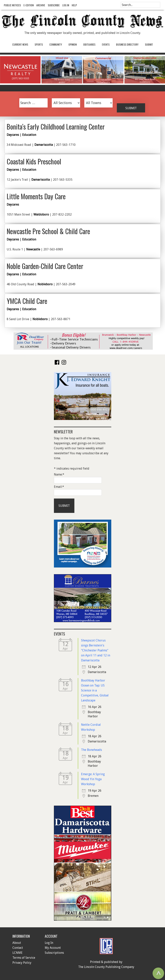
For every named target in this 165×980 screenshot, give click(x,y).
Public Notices (12, 5)
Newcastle (33, 249)
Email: (59, 487)
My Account (53, 948)
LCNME (17, 953)
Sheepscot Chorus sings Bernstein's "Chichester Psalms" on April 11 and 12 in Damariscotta (96, 650)
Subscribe (54, 5)
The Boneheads (91, 750)
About (17, 943)
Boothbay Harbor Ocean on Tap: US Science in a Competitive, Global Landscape (95, 690)
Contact (18, 948)
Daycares (13, 135)
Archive (41, 5)
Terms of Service (24, 958)
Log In (66, 5)
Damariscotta (44, 145)
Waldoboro (41, 214)
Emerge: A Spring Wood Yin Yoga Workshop (93, 779)
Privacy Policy (22, 963)
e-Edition (29, 5)
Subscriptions (54, 953)
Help (74, 5)
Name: (59, 474)
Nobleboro (45, 284)
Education (29, 135)
